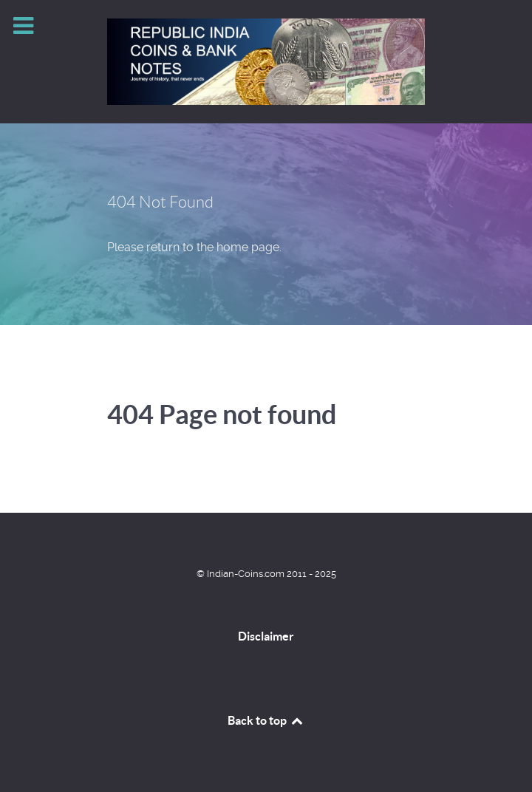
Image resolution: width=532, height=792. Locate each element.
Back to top (266, 720)
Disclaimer (266, 636)
